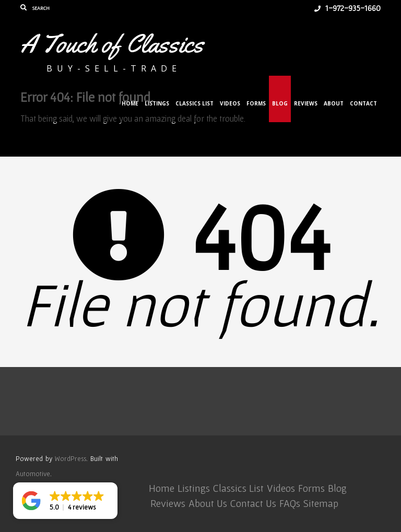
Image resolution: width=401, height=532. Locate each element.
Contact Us (253, 503)
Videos (230, 103)
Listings (157, 103)
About (334, 103)
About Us (208, 503)
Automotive (33, 474)
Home (130, 103)
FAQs (290, 503)
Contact (363, 103)
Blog (280, 103)
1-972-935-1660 (347, 8)
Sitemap (321, 503)
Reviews (306, 103)
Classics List (194, 103)
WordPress (70, 459)
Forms (256, 103)
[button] (65, 501)
